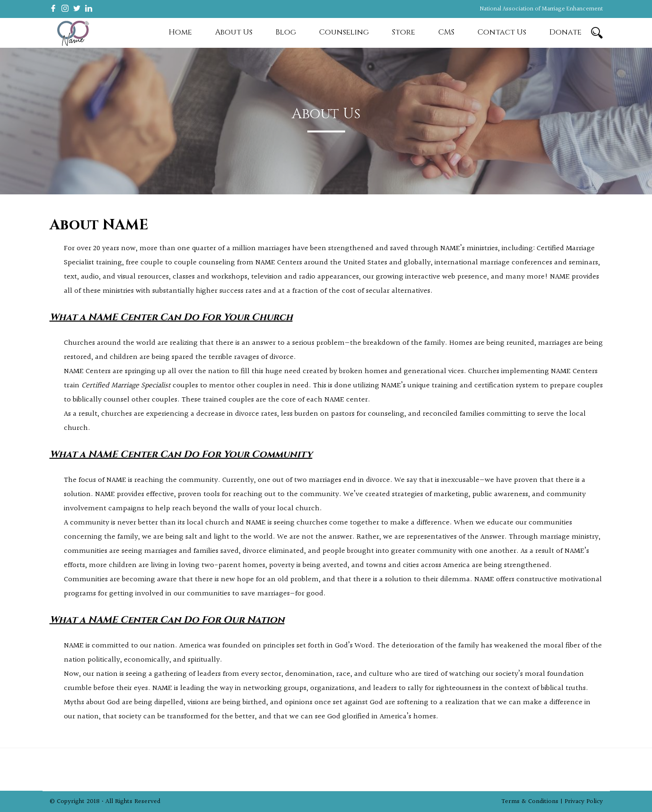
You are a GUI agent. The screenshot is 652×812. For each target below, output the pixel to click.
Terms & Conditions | (533, 802)
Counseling (344, 32)
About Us (234, 32)
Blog (286, 32)
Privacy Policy (584, 802)
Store (404, 32)
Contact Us (502, 32)
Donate (565, 32)
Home (180, 32)
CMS (446, 32)
